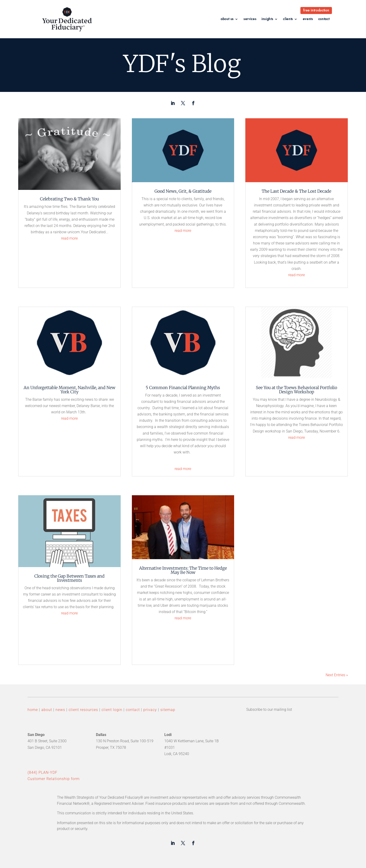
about (47, 710)
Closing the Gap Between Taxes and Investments (69, 578)
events (308, 19)
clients (288, 19)
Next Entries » (337, 675)
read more (69, 238)
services (250, 19)
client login (112, 710)
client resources (83, 710)
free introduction (316, 11)
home (33, 710)
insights (267, 19)
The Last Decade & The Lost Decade (296, 191)
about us (227, 19)
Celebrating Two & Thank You (69, 199)
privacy (150, 710)
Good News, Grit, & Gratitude (183, 191)
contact (324, 19)
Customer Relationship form (54, 779)
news (60, 710)
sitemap (168, 710)
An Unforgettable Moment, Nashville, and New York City (69, 390)
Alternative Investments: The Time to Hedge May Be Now (183, 570)
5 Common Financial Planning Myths (183, 388)
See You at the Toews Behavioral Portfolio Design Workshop (296, 390)
